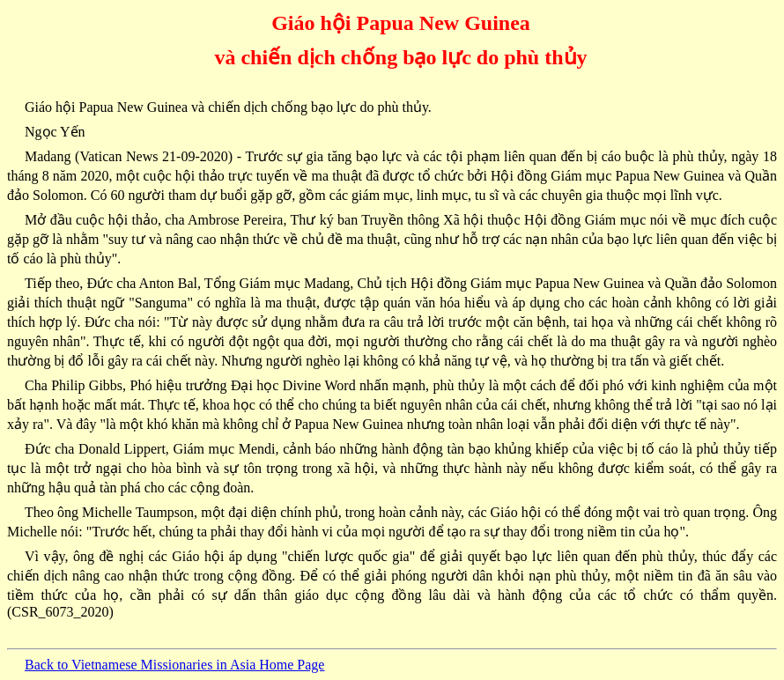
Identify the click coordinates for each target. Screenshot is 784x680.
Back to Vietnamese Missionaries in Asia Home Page (174, 665)
